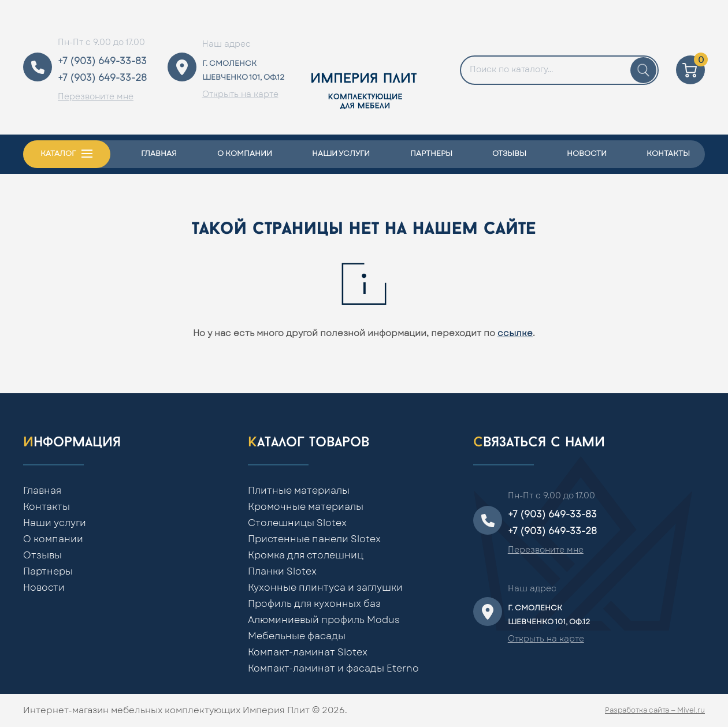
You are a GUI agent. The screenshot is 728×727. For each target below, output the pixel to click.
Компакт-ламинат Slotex (308, 653)
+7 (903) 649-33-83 (102, 61)
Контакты (668, 154)
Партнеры (431, 154)
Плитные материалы (299, 491)
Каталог (58, 154)
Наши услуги (341, 154)
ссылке (515, 333)
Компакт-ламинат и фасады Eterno (333, 669)
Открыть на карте (240, 95)
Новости (587, 154)
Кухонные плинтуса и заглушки (325, 588)
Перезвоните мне (96, 97)
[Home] (364, 67)
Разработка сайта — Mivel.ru (655, 710)
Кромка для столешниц (306, 555)
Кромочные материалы (306, 507)
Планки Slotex (282, 572)
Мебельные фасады (297, 636)
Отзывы (509, 154)
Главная (159, 154)
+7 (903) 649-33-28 (102, 78)
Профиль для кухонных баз (314, 604)
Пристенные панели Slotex (314, 539)
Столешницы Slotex (297, 523)
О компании (245, 154)
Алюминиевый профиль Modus (324, 620)
